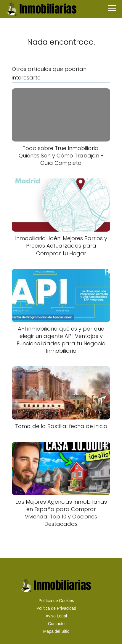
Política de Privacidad (56, 608)
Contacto (56, 624)
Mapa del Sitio (56, 631)
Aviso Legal (56, 616)
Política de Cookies (56, 601)
